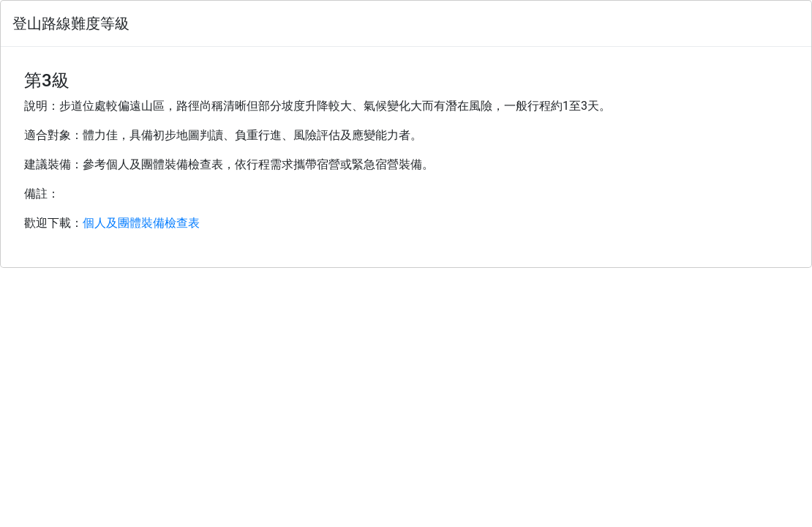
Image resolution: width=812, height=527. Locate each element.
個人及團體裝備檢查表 (141, 223)
